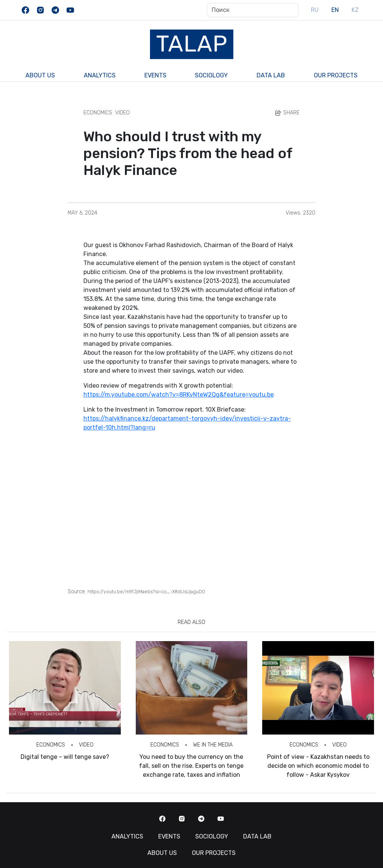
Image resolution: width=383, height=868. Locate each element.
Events (155, 75)
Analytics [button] (100, 75)
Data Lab (271, 75)
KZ (355, 10)
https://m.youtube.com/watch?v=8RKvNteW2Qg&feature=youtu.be (179, 395)
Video (122, 113)
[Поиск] (253, 10)
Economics (98, 113)
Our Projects (336, 75)
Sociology (211, 75)
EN (335, 10)
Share (287, 113)
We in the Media (213, 745)
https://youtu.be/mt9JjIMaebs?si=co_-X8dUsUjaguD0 (146, 592)
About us (40, 75)
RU (315, 10)
